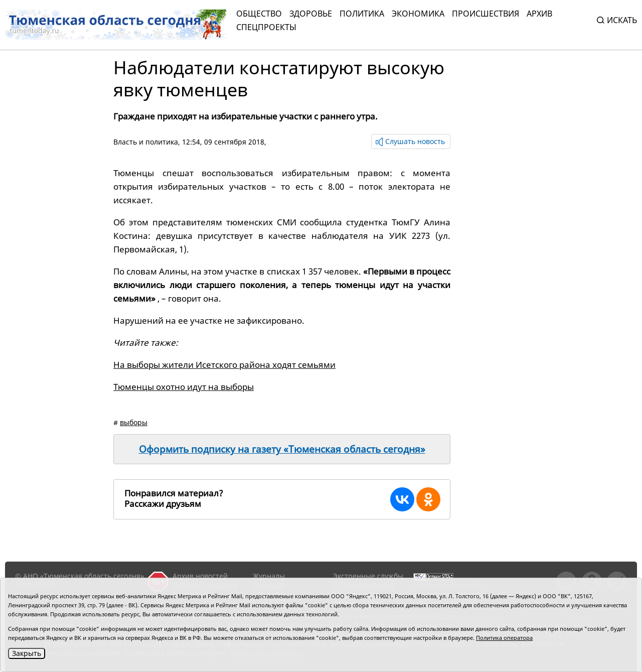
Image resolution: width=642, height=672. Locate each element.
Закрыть (27, 653)
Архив (539, 14)
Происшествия (486, 14)
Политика (362, 14)
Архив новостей (200, 576)
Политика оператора (504, 638)
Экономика (418, 14)
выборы (134, 422)
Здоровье (311, 14)
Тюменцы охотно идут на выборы (184, 387)
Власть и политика (146, 142)
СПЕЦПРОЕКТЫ (266, 27)
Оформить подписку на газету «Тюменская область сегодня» (282, 449)
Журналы (269, 576)
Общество (259, 14)
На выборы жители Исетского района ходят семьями (224, 365)
